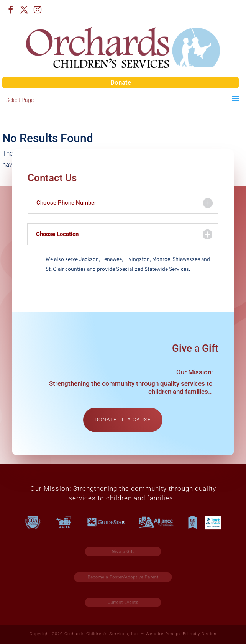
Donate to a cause (123, 420)
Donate (121, 82)
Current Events (123, 602)
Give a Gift (123, 551)
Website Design (163, 634)
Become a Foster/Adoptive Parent (123, 577)
